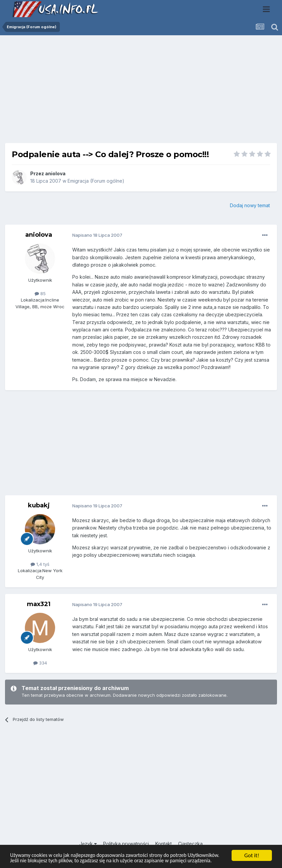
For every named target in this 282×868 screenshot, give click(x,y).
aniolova (55, 173)
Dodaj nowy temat (250, 205)
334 (40, 663)
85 (40, 293)
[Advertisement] (141, 92)
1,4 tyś (40, 564)
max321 (39, 604)
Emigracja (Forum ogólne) (96, 181)
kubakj (39, 505)
